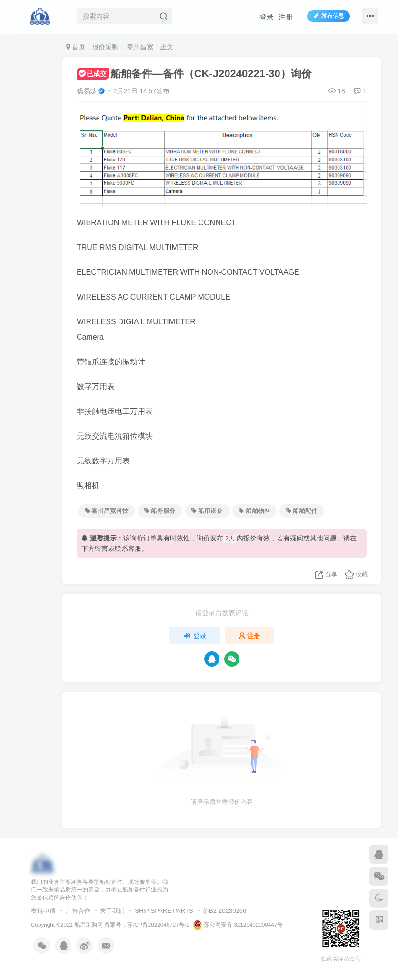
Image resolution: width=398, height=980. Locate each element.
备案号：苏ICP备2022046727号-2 (147, 925)
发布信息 (328, 16)
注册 (286, 17)
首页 (76, 47)
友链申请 (43, 911)
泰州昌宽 (139, 47)
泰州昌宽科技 (107, 511)
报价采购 (105, 47)
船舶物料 (254, 511)
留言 (101, 549)
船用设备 (207, 511)
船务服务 (160, 511)
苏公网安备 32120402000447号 (238, 925)
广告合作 (78, 911)
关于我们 (112, 911)
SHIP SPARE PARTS (164, 911)
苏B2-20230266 (224, 911)
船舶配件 (302, 511)
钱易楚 (87, 91)
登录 (267, 17)
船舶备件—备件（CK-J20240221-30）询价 (194, 74)
